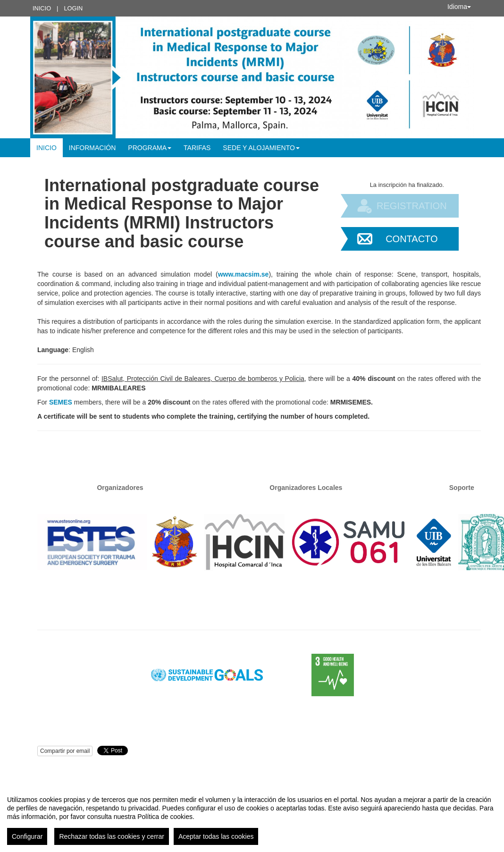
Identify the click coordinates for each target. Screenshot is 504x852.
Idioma (459, 7)
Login (73, 8)
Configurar (27, 836)
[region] (252, 817)
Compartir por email (65, 751)
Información (92, 148)
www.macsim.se (244, 274)
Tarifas (197, 148)
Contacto (412, 239)
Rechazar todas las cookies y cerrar (112, 836)
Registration (412, 206)
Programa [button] (150, 148)
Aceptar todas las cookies (216, 836)
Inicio (42, 8)
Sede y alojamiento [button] (261, 148)
